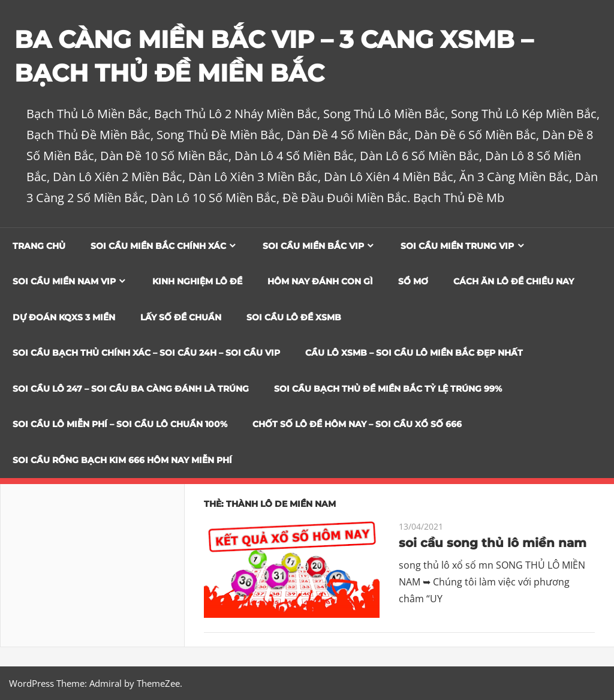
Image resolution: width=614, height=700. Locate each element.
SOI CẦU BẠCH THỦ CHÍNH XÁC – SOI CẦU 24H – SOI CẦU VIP (146, 353)
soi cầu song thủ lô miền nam (493, 543)
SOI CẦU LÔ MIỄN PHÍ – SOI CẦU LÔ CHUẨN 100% (120, 424)
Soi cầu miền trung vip (457, 246)
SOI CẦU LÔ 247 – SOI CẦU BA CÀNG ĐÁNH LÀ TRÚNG (131, 389)
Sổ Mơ (413, 281)
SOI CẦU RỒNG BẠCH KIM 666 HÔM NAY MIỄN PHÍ (122, 460)
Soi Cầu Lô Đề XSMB (294, 317)
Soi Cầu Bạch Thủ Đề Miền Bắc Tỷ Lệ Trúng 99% (388, 389)
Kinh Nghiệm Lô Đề (197, 281)
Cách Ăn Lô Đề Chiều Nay (514, 281)
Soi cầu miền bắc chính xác (158, 246)
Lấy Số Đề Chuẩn (181, 317)
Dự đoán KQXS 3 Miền (64, 317)
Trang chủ (39, 246)
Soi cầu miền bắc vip (313, 246)
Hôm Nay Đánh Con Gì (320, 281)
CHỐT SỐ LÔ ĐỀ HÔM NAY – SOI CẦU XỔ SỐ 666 (357, 424)
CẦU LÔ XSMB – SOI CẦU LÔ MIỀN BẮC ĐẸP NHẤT (414, 353)
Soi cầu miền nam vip (64, 281)
